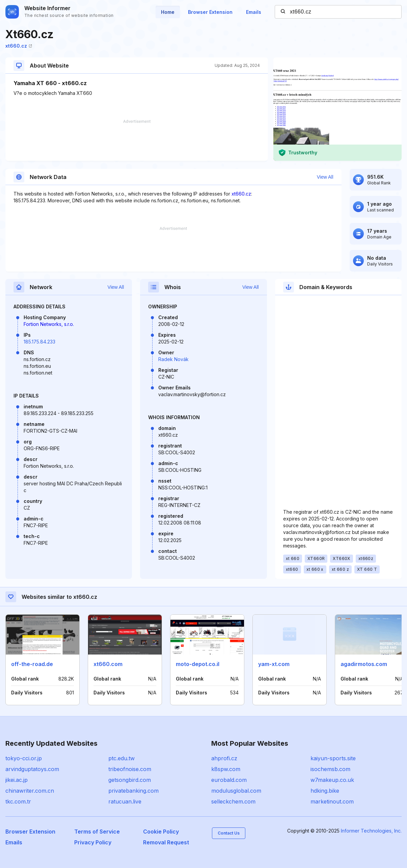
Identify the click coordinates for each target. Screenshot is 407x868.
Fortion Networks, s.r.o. (49, 324)
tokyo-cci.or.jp (24, 758)
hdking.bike (325, 791)
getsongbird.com (130, 780)
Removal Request (166, 842)
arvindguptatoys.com (32, 769)
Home (168, 12)
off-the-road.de (32, 664)
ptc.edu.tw (121, 758)
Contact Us (229, 833)
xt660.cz (19, 46)
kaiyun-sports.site (333, 758)
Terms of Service (97, 832)
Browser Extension (210, 12)
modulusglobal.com (236, 791)
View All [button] (325, 177)
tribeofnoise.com (130, 769)
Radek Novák (173, 359)
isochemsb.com (330, 769)
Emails (254, 12)
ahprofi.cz (224, 758)
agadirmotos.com (364, 664)
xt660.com (108, 664)
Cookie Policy (161, 832)
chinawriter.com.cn (30, 791)
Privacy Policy (93, 842)
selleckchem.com (233, 801)
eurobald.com (229, 780)
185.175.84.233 (39, 342)
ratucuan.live (125, 801)
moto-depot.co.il (198, 664)
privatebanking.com (133, 791)
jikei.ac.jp (17, 780)
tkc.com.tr (18, 801)
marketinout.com (332, 801)
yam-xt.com (274, 664)
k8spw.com (226, 769)
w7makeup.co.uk (332, 780)
